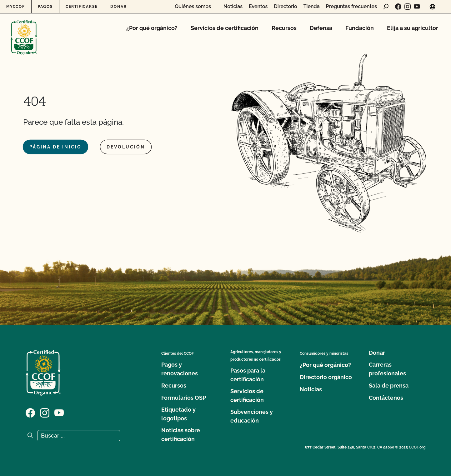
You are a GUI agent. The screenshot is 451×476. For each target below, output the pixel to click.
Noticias (233, 7)
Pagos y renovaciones (180, 369)
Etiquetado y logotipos (178, 414)
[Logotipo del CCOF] (24, 31)
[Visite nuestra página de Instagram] (408, 7)
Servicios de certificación (225, 28)
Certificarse (82, 7)
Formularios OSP (184, 398)
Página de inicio (55, 147)
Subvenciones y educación (252, 416)
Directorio (286, 7)
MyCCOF (16, 7)
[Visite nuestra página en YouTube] (417, 7)
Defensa (321, 28)
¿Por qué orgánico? (152, 28)
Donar (118, 7)
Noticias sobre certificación (181, 435)
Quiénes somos (193, 7)
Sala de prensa (389, 386)
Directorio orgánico (326, 377)
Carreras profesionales (387, 369)
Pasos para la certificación (248, 375)
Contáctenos (386, 398)
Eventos (258, 7)
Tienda (312, 7)
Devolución (126, 147)
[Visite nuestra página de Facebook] (398, 7)
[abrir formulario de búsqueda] (386, 7)
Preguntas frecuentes (351, 7)
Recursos (284, 28)
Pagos (45, 7)
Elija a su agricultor (413, 28)
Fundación (360, 28)
